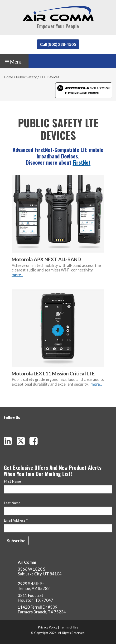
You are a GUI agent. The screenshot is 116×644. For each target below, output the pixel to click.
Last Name (12, 503)
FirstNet (82, 162)
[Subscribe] (16, 541)
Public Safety (26, 77)
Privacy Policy (48, 627)
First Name (12, 482)
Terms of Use (69, 627)
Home (8, 77)
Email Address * (16, 520)
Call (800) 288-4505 (58, 44)
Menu (14, 62)
